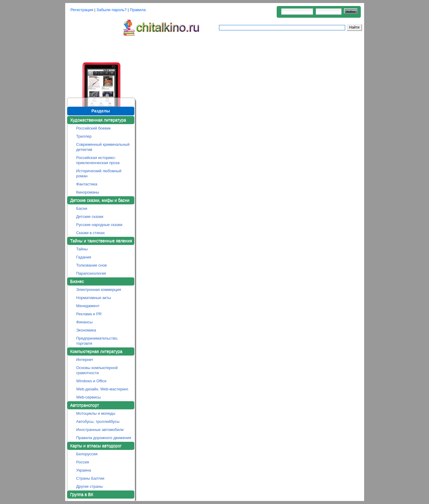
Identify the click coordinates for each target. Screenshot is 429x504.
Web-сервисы (89, 397)
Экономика (86, 330)
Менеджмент (88, 306)
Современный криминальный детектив (103, 147)
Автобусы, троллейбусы (98, 422)
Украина (84, 470)
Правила (138, 10)
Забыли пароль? (111, 10)
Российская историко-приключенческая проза (98, 160)
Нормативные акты (94, 298)
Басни (82, 208)
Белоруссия (87, 454)
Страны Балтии (90, 478)
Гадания (84, 257)
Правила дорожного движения (104, 438)
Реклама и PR (89, 314)
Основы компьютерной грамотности (97, 370)
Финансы (85, 322)
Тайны (82, 249)
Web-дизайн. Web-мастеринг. (103, 389)
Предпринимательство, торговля (97, 341)
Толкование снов (92, 265)
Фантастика (87, 184)
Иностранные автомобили (100, 430)
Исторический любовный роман (99, 173)
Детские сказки (90, 217)
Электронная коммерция (99, 290)
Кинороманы (88, 192)
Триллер (84, 136)
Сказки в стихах (91, 233)
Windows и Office (91, 381)
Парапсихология (91, 273)
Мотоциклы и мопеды (96, 413)
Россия (83, 462)
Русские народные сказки (99, 225)
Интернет (85, 360)
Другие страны (90, 486)
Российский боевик (94, 128)
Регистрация (82, 10)
